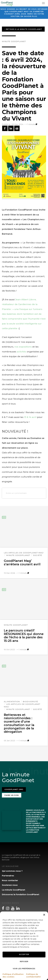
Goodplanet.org (14, 789)
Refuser (24, 961)
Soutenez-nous (10, 885)
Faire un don (12, 795)
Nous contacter (10, 880)
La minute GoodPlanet (14, 890)
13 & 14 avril (31, 417)
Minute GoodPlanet (14, 41)
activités (22, 352)
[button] (44, 915)
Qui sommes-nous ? (12, 871)
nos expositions (23, 347)
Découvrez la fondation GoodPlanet (21, 894)
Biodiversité (30, 702)
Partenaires (8, 876)
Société (38, 555)
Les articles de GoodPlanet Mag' (24, 553)
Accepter (24, 954)
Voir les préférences (24, 969)
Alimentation (12, 702)
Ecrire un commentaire (16, 493)
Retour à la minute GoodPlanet (23, 29)
